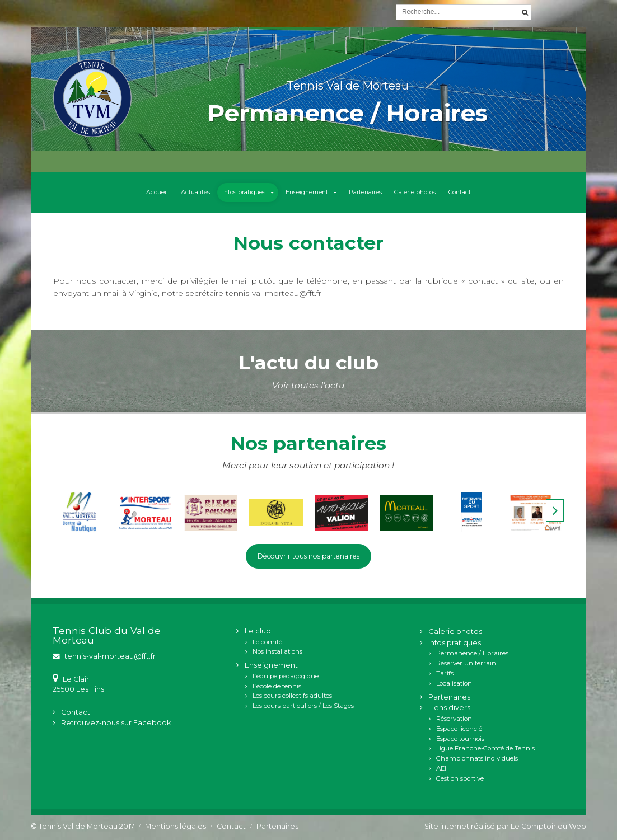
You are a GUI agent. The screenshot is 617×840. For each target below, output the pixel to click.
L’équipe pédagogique (286, 677)
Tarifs (445, 674)
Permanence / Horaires (472, 654)
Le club (258, 632)
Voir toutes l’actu (308, 385)
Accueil (149, 193)
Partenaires (367, 193)
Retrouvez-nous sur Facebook (116, 724)
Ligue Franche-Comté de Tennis (485, 749)
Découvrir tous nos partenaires (308, 557)
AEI (441, 769)
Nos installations (277, 653)
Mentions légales (176, 827)
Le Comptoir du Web (548, 827)
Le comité (267, 642)
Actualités (189, 193)
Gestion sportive (460, 779)
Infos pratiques (240, 193)
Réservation (454, 719)
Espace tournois (460, 739)
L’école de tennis (277, 687)
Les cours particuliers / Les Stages (303, 707)
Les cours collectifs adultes (292, 697)
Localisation (454, 684)
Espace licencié (459, 729)
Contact (467, 193)
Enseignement (306, 193)
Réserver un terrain (466, 664)
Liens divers (449, 709)
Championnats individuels (477, 759)
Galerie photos (420, 193)
